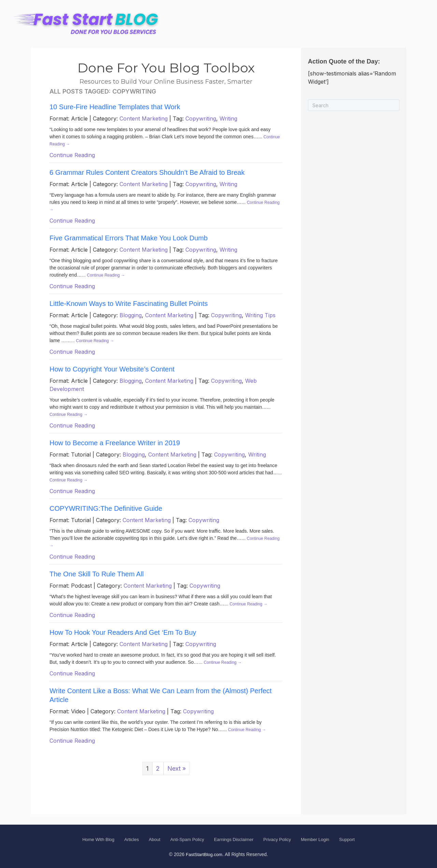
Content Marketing (144, 118)
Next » (177, 768)
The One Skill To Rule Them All (97, 574)
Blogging (131, 315)
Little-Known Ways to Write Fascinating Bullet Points (129, 304)
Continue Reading (72, 155)
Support (347, 839)
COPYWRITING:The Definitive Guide (106, 508)
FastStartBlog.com (204, 855)
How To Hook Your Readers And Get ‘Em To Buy (123, 632)
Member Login (315, 839)
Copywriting (201, 118)
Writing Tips (260, 315)
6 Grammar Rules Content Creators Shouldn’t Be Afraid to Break (147, 172)
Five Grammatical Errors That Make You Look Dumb (129, 238)
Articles (132, 839)
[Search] (354, 105)
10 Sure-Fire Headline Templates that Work (115, 107)
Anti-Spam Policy (187, 839)
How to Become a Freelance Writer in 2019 (115, 443)
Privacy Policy (277, 839)
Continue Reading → (106, 275)
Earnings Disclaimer (234, 839)
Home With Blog (98, 839)
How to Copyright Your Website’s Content (112, 369)
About (155, 839)
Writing (228, 118)
